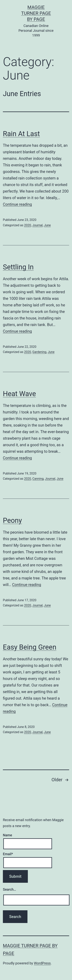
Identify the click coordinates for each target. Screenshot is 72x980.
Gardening (39, 352)
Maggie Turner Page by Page (36, 13)
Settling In (18, 267)
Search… (10, 889)
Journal (38, 225)
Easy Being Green (30, 647)
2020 (27, 225)
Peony (12, 521)
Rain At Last (21, 134)
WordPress (42, 963)
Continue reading (17, 204)
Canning (38, 479)
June (47, 225)
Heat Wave (19, 394)
